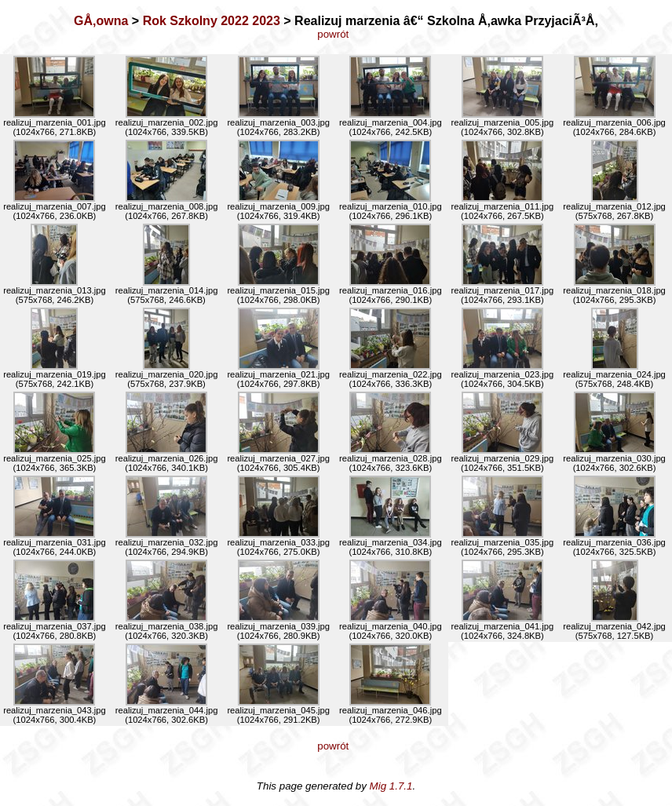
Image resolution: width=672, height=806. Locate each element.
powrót (336, 34)
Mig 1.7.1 (391, 786)
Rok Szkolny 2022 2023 (212, 21)
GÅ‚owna (101, 21)
